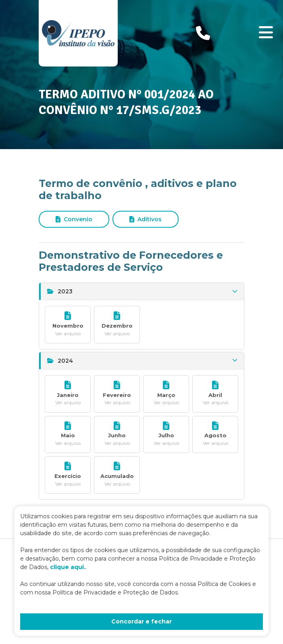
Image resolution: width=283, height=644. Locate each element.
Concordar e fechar (141, 621)
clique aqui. (68, 567)
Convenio (74, 219)
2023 (142, 291)
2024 (142, 361)
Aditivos (146, 219)
